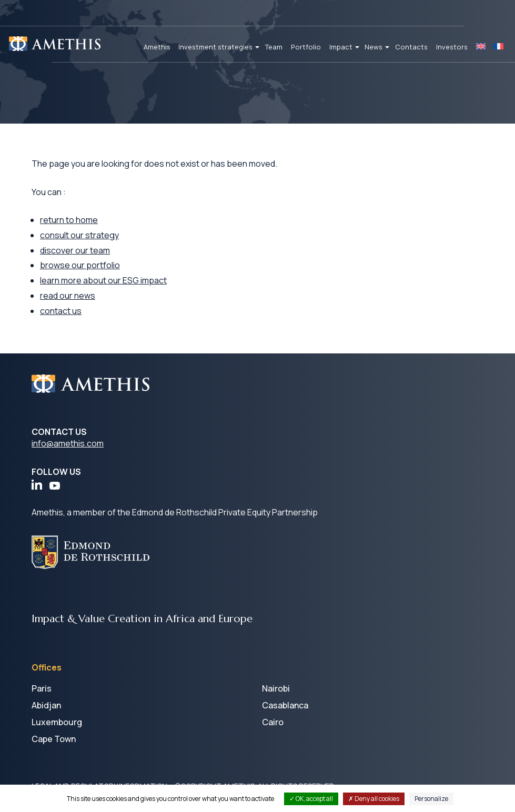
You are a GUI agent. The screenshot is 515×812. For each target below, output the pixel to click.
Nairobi (276, 688)
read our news (68, 296)
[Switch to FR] (498, 47)
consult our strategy (79, 235)
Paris (42, 688)
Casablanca (285, 705)
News (373, 47)
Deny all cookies (374, 799)
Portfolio (306, 47)
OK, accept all (311, 799)
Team (274, 47)
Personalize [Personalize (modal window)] (431, 799)
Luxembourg (57, 722)
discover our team (75, 250)
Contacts (411, 47)
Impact (341, 47)
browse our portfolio (80, 265)
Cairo (273, 722)
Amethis (157, 47)
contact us (61, 311)
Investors (452, 47)
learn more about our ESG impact (103, 280)
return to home (69, 220)
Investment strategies (215, 47)
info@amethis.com (68, 443)
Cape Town (54, 739)
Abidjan (46, 705)
